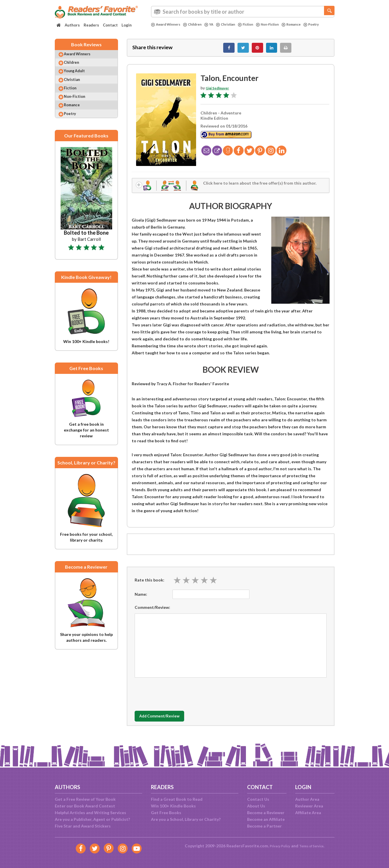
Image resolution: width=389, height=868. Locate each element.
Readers (91, 25)
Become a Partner (264, 826)
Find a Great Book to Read (177, 799)
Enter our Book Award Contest (85, 806)
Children (198, 24)
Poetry (160, 29)
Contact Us (258, 799)
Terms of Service (314, 846)
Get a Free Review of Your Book (85, 799)
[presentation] (179, 698)
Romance (308, 24)
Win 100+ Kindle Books (173, 806)
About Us (256, 806)
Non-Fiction (281, 24)
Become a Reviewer (266, 813)
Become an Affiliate (266, 819)
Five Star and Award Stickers (83, 826)
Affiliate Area (308, 813)
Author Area (307, 799)
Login (127, 25)
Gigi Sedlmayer (220, 91)
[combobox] (243, 12)
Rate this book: (149, 585)
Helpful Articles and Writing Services (90, 813)
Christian (234, 24)
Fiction (257, 24)
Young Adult (80, 78)
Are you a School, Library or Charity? (186, 819)
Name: (141, 599)
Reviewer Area (309, 806)
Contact (110, 25)
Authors (72, 25)
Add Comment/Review (169, 722)
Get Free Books (166, 813)
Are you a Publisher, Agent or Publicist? (92, 819)
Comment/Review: (152, 612)
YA (215, 24)
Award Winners (168, 24)
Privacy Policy (276, 846)
